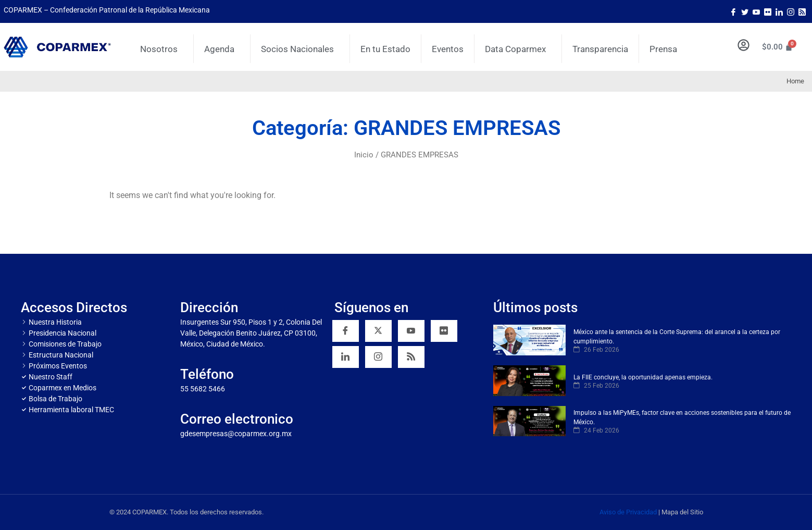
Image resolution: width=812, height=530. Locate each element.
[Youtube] (756, 11)
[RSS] (411, 357)
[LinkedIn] (779, 11)
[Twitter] (745, 11)
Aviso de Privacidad (628, 512)
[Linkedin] (346, 357)
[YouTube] (411, 331)
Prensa (663, 49)
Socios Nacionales (300, 49)
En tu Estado (385, 49)
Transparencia (600, 49)
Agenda (222, 49)
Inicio (364, 155)
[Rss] (802, 11)
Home (795, 81)
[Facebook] (733, 11)
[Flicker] (768, 11)
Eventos (448, 49)
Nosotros (161, 49)
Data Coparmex (518, 49)
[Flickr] (444, 331)
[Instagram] (791, 11)
